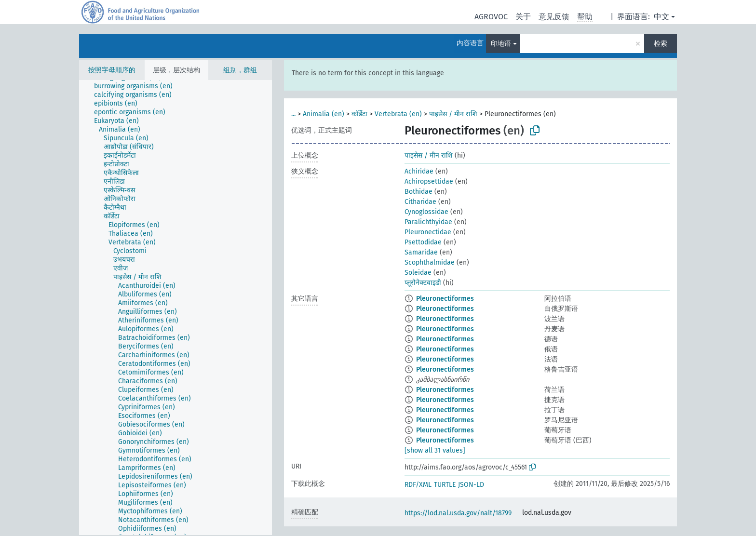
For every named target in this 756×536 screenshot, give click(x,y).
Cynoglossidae (426, 212)
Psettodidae (423, 242)
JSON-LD (471, 485)
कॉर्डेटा (359, 114)
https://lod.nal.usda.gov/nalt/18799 (458, 513)
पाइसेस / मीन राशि (453, 114)
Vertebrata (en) (398, 114)
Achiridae (419, 171)
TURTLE (445, 485)
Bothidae (418, 192)
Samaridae (421, 252)
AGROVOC (491, 17)
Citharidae (420, 202)
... (293, 114)
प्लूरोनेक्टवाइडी (423, 283)
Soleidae (418, 273)
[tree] (175, 308)
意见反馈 (554, 17)
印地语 (501, 44)
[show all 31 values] (435, 450)
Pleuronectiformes (445, 299)
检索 (661, 44)
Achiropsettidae (429, 181)
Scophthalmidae (430, 262)
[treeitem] (137, 86)
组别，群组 (240, 70)
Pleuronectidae (428, 232)
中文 (661, 17)
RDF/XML (418, 485)
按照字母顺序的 (112, 70)
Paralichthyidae (428, 222)
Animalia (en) (324, 114)
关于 (523, 17)
